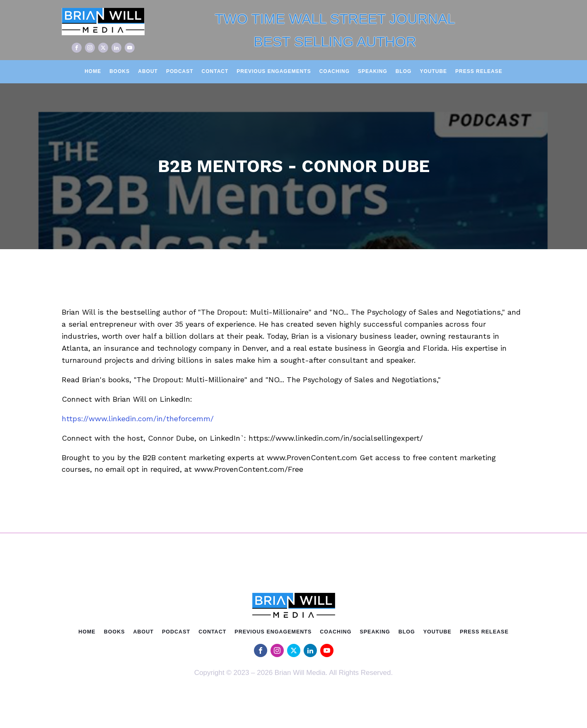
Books (120, 71)
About (148, 71)
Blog (404, 71)
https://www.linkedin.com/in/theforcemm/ (138, 419)
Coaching (335, 71)
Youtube (433, 71)
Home (93, 71)
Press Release (479, 71)
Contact (215, 71)
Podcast (180, 71)
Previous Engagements (274, 71)
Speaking (373, 71)
